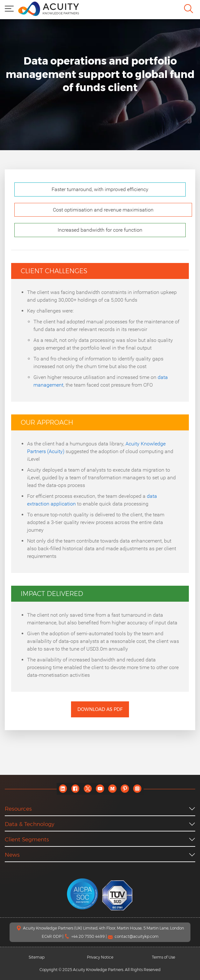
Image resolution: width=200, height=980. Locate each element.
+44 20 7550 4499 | (89, 936)
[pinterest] (125, 789)
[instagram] (137, 789)
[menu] (9, 8)
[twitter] (88, 789)
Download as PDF (100, 709)
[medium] (113, 789)
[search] (189, 9)
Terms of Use (164, 957)
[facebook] (75, 789)
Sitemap (37, 957)
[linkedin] (63, 789)
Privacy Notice (100, 957)
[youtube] (100, 789)
